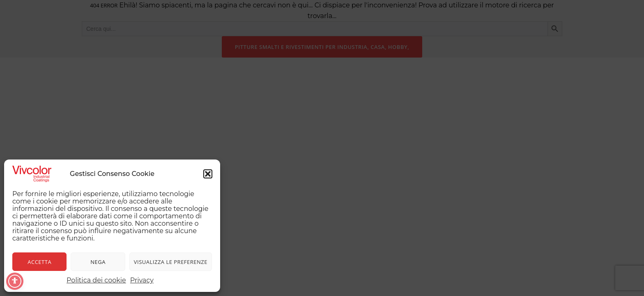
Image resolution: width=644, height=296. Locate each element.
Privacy (142, 280)
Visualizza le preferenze (171, 262)
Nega (98, 262)
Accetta (39, 262)
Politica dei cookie (96, 280)
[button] (208, 174)
